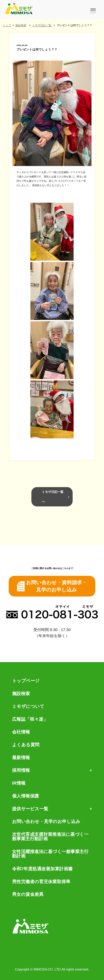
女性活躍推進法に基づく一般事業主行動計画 (50, 854)
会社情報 (21, 732)
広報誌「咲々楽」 (30, 719)
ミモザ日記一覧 (42, 25)
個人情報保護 (26, 796)
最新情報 (21, 758)
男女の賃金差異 (28, 894)
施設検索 (21, 25)
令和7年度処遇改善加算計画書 (42, 869)
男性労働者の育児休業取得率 (41, 882)
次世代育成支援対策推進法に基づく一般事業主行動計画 (50, 837)
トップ (7, 25)
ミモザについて (28, 706)
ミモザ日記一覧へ (53, 497)
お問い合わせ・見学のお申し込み (46, 821)
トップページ (26, 681)
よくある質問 (26, 745)
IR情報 (19, 783)
